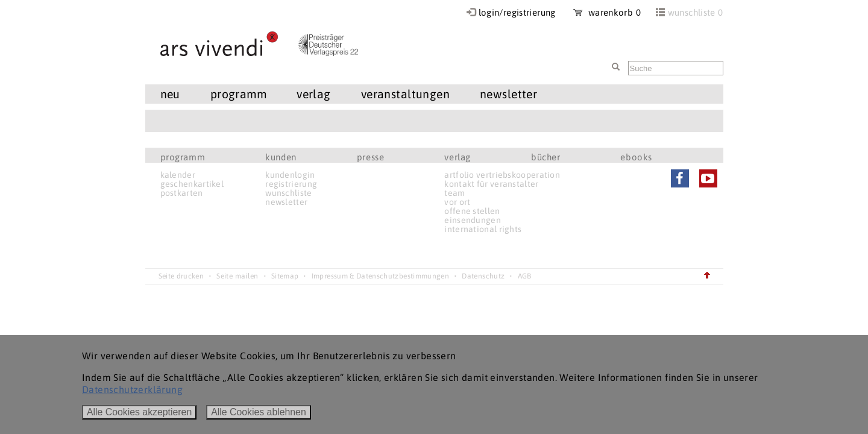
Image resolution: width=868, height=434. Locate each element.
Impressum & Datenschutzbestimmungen (380, 276)
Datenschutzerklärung (132, 389)
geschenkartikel (192, 184)
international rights (483, 229)
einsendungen (473, 220)
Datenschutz (483, 276)
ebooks (636, 157)
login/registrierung (517, 12)
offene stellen (472, 211)
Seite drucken (181, 276)
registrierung (291, 184)
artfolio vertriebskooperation (502, 175)
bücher (546, 157)
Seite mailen (237, 276)
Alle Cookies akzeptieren (139, 412)
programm (238, 94)
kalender (178, 175)
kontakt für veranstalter (491, 184)
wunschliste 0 (696, 12)
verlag (314, 94)
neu (170, 94)
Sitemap (285, 276)
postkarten (182, 193)
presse (371, 157)
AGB (525, 276)
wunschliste (288, 193)
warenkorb (607, 12)
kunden (281, 157)
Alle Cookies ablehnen (259, 412)
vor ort (457, 202)
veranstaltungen (405, 94)
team (454, 193)
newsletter (508, 94)
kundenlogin (290, 175)
